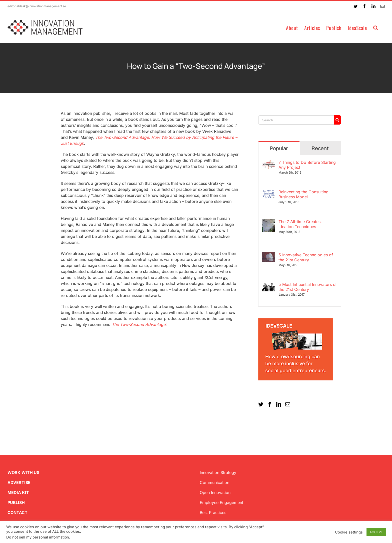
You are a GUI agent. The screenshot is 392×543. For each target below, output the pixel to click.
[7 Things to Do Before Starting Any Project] (269, 163)
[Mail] (288, 404)
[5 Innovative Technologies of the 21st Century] (269, 255)
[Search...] (296, 120)
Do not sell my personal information (38, 537)
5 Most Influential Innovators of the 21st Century (308, 287)
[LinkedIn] (279, 404)
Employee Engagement (221, 502)
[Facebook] (270, 404)
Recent (320, 148)
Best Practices (213, 512)
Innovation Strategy (218, 472)
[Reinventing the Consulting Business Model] (269, 192)
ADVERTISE (19, 482)
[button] (376, 27)
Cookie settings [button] (349, 532)
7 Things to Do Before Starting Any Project (307, 165)
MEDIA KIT (18, 492)
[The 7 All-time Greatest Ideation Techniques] (269, 222)
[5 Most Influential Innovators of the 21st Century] (269, 285)
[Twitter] (261, 404)
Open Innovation (215, 492)
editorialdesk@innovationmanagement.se (37, 6)
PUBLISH (16, 502)
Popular (279, 148)
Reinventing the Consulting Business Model (303, 194)
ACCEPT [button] (376, 532)
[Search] (337, 120)
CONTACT (17, 512)
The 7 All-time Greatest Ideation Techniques (300, 224)
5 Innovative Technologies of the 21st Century (306, 257)
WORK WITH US (23, 472)
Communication (214, 482)
